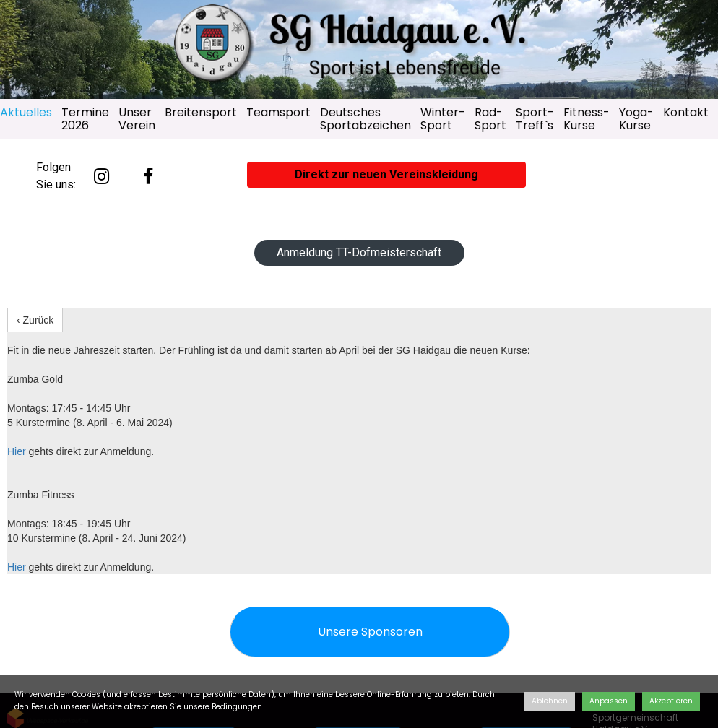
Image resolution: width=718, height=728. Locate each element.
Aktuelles (26, 112)
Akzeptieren (671, 701)
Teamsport (278, 112)
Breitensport (201, 112)
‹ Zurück (35, 320)
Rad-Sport (490, 119)
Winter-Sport (443, 119)
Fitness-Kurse (587, 119)
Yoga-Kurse (636, 119)
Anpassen (609, 701)
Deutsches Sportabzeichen (366, 119)
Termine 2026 (85, 119)
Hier (17, 451)
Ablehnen (550, 701)
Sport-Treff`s (535, 119)
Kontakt (686, 112)
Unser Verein (137, 119)
